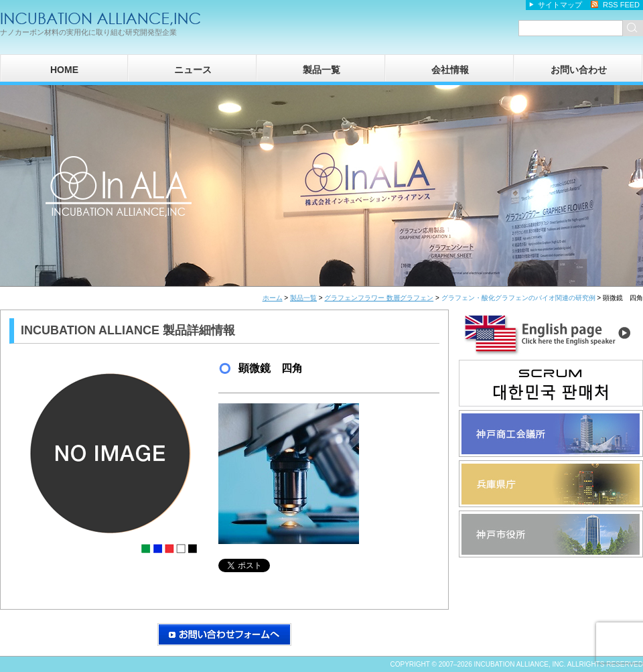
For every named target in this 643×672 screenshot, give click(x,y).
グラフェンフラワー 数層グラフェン (379, 298)
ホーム (273, 298)
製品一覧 (321, 70)
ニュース (193, 70)
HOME (64, 70)
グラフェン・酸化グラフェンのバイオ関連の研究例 (518, 298)
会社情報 (450, 70)
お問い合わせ (579, 70)
